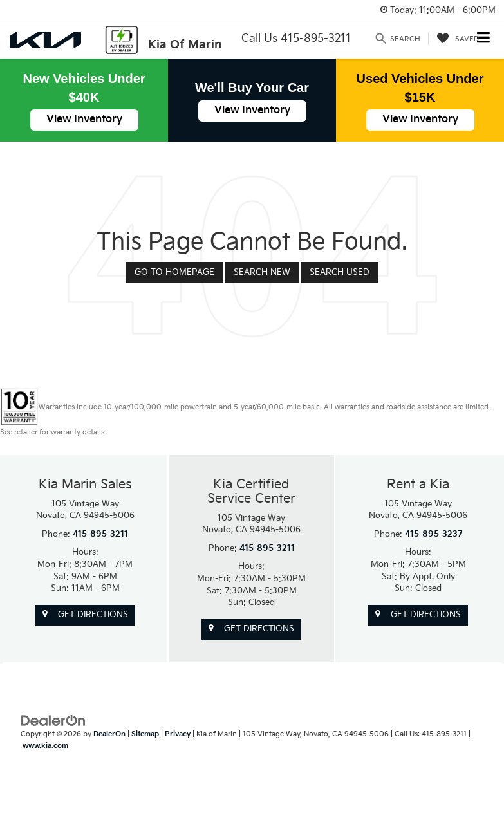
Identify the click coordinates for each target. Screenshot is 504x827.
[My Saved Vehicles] (458, 39)
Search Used (340, 272)
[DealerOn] (53, 720)
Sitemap (145, 734)
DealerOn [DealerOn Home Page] (109, 734)
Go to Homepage (174, 272)
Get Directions (85, 615)
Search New (262, 272)
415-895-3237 (434, 534)
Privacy (178, 734)
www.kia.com (45, 746)
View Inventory (84, 119)
